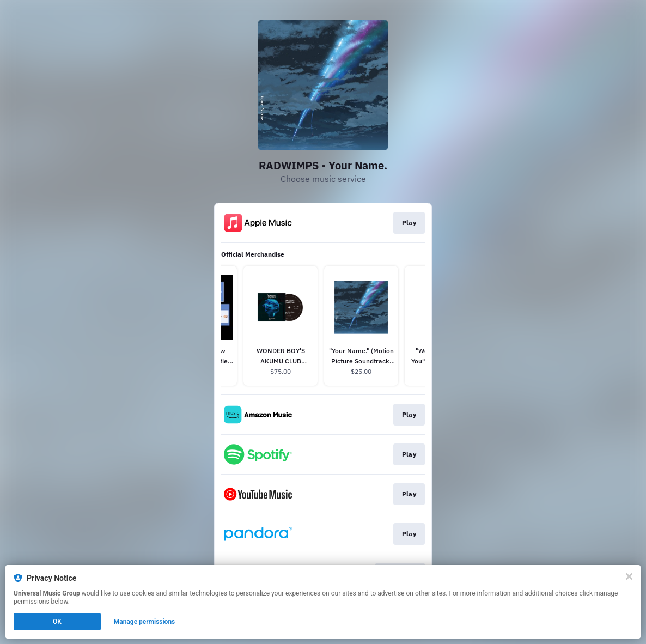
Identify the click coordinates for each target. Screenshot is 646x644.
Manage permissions (145, 622)
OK (57, 622)
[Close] (629, 576)
